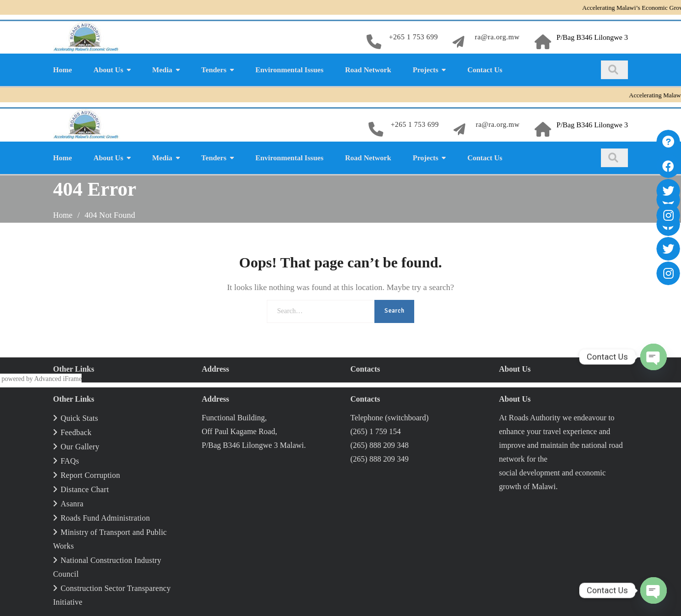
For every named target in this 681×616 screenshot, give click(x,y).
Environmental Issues (290, 70)
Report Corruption (90, 475)
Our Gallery (80, 447)
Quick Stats (79, 418)
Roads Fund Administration (105, 518)
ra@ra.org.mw (497, 37)
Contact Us (485, 70)
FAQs (70, 461)
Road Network (368, 70)
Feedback (76, 432)
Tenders (214, 70)
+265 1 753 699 (412, 37)
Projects (426, 70)
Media (162, 70)
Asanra (72, 504)
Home (62, 70)
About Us (108, 70)
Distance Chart (85, 489)
